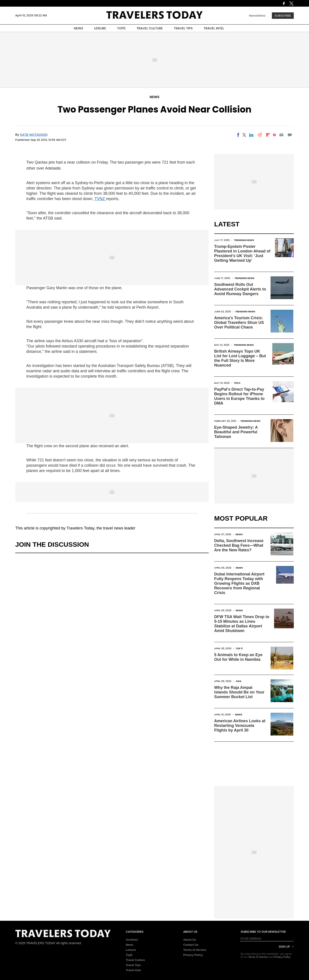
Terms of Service (195, 950)
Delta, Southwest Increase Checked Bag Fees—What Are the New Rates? (239, 545)
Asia (238, 681)
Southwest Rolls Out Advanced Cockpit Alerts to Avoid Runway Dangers (240, 289)
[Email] (281, 135)
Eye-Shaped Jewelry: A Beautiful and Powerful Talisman (236, 432)
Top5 (129, 955)
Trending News (244, 240)
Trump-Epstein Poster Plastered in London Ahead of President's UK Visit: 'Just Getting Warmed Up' (242, 253)
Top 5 (239, 648)
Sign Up (284, 947)
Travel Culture (135, 960)
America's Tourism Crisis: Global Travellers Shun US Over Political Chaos (239, 323)
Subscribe (283, 16)
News (154, 97)
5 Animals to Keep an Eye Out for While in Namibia (238, 657)
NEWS (78, 28)
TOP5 (121, 28)
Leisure (131, 950)
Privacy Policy (193, 955)
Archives (132, 940)
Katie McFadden (34, 135)
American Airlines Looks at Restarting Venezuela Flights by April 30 (240, 726)
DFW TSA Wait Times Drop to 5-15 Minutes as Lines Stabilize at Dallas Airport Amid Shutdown (242, 624)
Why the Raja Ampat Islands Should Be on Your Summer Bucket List (239, 692)
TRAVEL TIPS (183, 28)
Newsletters (257, 16)
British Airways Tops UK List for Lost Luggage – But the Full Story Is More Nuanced (240, 358)
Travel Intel (133, 970)
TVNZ (100, 199)
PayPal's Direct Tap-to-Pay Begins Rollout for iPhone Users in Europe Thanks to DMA (239, 396)
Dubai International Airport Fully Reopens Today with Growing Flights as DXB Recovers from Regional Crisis (239, 583)
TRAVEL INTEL (214, 28)
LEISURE (100, 28)
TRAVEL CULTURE (150, 28)
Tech (237, 383)
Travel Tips (133, 965)
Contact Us (191, 945)
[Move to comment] (290, 135)
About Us (190, 940)
